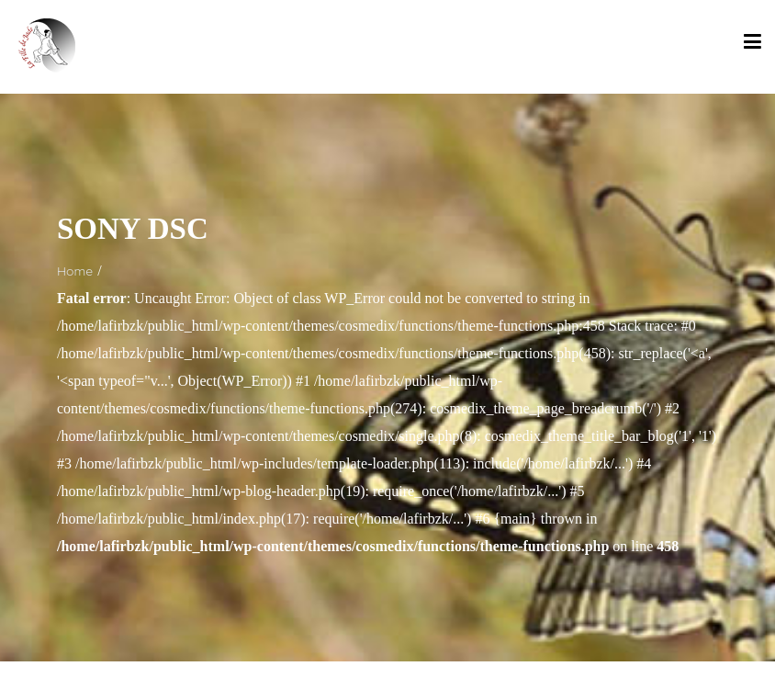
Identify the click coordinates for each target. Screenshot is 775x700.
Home (75, 271)
